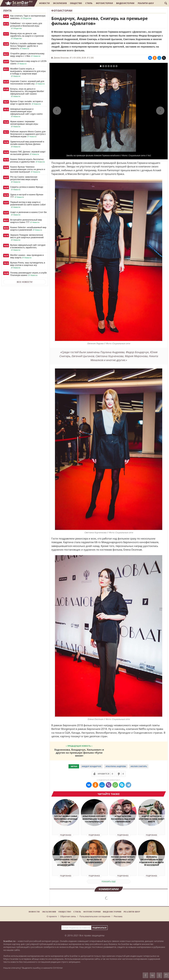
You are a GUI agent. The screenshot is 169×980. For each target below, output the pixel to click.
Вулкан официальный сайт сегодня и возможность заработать (28, 248)
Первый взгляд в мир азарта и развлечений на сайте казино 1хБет (28, 205)
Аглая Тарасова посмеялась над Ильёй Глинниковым (123, 819)
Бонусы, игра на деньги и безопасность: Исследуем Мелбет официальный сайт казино (27, 93)
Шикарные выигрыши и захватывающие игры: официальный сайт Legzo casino (26, 113)
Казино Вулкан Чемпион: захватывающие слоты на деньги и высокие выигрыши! (28, 169)
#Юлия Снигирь (139, 766)
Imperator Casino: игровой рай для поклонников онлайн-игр (28, 83)
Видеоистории (125, 3)
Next (160, 111)
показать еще (109, 882)
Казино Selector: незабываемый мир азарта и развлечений (28, 229)
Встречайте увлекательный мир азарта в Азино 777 (26, 221)
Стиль (89, 3)
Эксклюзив (60, 3)
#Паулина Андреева (116, 766)
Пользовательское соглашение (95, 916)
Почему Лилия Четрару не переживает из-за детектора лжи (123, 860)
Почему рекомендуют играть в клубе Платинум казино (28, 274)
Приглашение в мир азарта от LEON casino (28, 62)
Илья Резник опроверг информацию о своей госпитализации (94, 819)
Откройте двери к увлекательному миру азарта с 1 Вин (27, 55)
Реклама (118, 916)
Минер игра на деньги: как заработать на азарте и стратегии (27, 36)
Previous (57, 111)
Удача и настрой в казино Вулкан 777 (27, 196)
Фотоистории (104, 3)
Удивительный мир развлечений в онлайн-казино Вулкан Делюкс (27, 144)
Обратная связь (68, 916)
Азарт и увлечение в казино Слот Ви (28, 213)
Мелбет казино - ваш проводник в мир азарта (27, 256)
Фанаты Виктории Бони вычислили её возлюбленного (94, 860)
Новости (44, 3)
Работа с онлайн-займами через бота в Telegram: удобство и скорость (26, 46)
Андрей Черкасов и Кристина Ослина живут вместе (152, 819)
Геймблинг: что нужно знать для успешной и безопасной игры (26, 26)
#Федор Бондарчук (91, 766)
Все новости (25, 282)
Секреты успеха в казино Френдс (27, 188)
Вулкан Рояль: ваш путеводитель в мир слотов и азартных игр (28, 265)
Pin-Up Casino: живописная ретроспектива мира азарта (24, 179)
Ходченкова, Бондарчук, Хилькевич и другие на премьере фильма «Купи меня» (79, 752)
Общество (76, 3)
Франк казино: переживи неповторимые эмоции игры (24, 124)
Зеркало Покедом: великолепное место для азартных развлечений (27, 237)
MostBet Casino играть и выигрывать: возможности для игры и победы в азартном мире (28, 72)
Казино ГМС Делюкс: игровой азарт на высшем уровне (28, 153)
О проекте (52, 916)
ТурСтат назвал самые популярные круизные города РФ (66, 819)
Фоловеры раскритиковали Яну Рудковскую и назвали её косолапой (152, 861)
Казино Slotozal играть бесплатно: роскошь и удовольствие (28, 161)
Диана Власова (61, 58)
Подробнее (66, 835)
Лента (7, 11)
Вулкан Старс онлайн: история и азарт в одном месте (26, 103)
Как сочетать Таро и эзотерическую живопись (28, 17)
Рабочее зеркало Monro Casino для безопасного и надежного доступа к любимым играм (28, 134)
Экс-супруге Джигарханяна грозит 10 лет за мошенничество (66, 861)
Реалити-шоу (146, 3)
